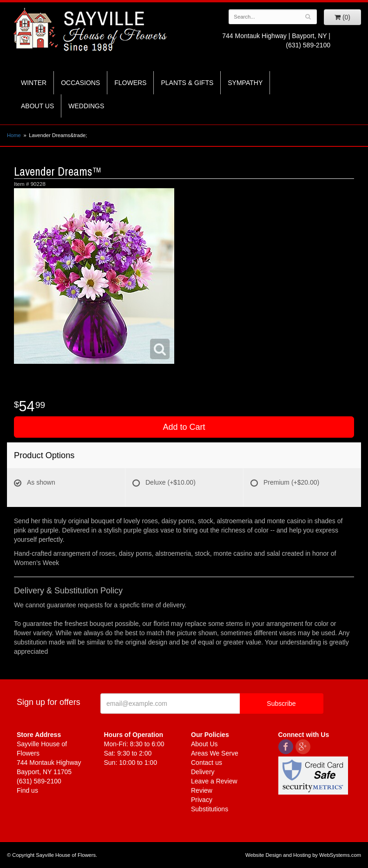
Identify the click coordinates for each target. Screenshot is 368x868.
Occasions (80, 83)
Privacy (202, 800)
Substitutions (210, 809)
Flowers (130, 83)
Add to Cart (184, 427)
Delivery (203, 772)
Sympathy (245, 83)
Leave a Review (214, 781)
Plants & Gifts (187, 83)
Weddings (86, 106)
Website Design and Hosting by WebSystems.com (303, 855)
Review (202, 790)
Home (14, 135)
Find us (27, 790)
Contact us (207, 763)
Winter (34, 83)
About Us (37, 106)
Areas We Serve (215, 753)
